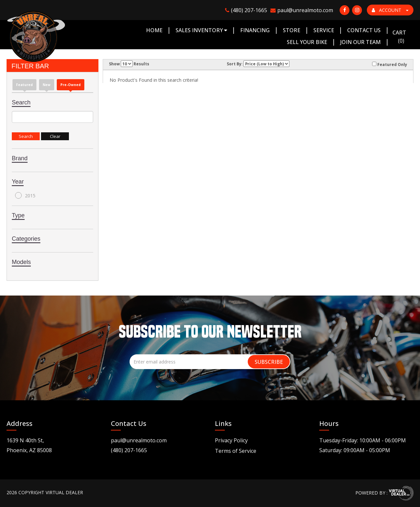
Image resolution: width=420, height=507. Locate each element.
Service (324, 30)
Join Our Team (360, 42)
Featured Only (390, 64)
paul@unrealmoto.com (139, 440)
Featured (24, 85)
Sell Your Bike (307, 42)
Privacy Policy (231, 440)
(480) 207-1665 (129, 450)
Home (154, 30)
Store (292, 30)
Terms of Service (236, 451)
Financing (255, 30)
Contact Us (364, 30)
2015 (25, 195)
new (47, 85)
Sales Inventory (201, 30)
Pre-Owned (71, 85)
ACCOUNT (390, 10)
